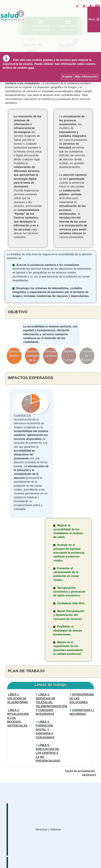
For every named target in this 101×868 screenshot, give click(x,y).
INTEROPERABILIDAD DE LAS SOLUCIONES (83, 698)
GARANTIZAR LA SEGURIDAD (82, 712)
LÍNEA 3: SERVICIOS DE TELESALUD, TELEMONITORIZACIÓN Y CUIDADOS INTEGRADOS (49, 704)
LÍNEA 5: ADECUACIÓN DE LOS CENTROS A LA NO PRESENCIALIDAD (48, 753)
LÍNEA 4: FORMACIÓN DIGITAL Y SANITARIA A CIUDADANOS (45, 730)
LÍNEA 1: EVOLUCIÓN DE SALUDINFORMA (17, 698)
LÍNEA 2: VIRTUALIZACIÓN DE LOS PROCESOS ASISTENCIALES (17, 718)
